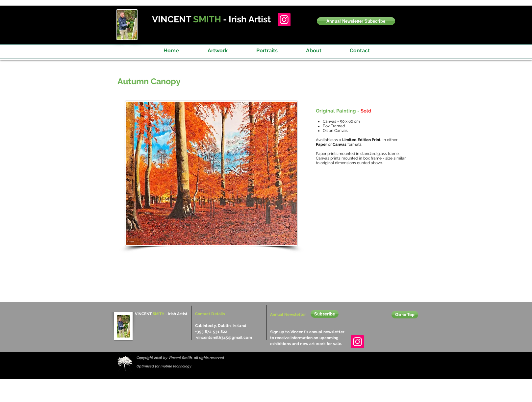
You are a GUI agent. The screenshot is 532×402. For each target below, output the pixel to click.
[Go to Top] (405, 315)
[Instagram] (284, 20)
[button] (356, 21)
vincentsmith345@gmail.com (224, 338)
